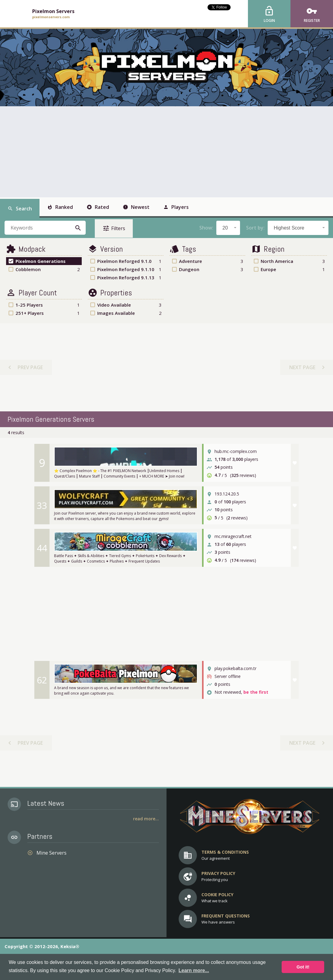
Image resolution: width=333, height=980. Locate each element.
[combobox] (228, 228)
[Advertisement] (166, 152)
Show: (206, 228)
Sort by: (255, 228)
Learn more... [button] (194, 970)
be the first (256, 692)
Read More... (146, 819)
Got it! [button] (303, 967)
